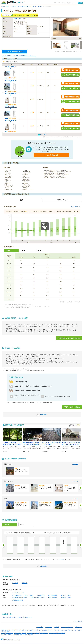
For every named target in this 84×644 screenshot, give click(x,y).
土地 (79, 630)
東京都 (35, 6)
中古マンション (61, 630)
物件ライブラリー (44, 633)
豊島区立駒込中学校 (18, 600)
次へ (80, 545)
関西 (21, 635)
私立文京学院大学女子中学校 (20, 598)
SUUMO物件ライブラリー (25, 6)
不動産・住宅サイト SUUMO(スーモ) (10, 630)
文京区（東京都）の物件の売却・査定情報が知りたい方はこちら (19, 56)
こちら (61, 560)
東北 (6, 635)
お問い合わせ (78, 627)
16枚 (6, 105)
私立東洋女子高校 (17, 595)
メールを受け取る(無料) (51, 155)
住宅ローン (37, 633)
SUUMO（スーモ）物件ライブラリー (13, 3)
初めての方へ (40, 627)
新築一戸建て (68, 630)
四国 (24, 635)
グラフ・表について (76, 207)
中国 (26, 635)
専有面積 (8, 251)
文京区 (40, 6)
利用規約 (57, 627)
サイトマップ (49, 627)
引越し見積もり (30, 633)
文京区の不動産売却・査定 (15, 52)
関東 (9, 635)
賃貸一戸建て (39, 630)
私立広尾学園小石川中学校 (38, 598)
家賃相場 (45, 630)
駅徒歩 (39, 251)
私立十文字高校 (29, 595)
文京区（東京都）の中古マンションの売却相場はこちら (17, 617)
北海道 (3, 635)
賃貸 (33, 15)
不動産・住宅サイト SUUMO (9, 6)
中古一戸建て (74, 630)
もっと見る (75, 464)
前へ (4, 545)
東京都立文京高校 (66, 595)
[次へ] (80, 488)
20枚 (6, 78)
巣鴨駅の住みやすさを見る (72, 407)
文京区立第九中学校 (66, 598)
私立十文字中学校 (53, 598)
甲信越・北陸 (13, 635)
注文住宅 (3, 633)
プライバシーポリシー (67, 627)
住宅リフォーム (9, 633)
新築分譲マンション (52, 630)
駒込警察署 (15, 583)
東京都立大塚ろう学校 (18, 593)
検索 (81, 3)
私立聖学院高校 (41, 595)
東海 (18, 635)
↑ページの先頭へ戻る (78, 621)
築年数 (23, 251)
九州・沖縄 (30, 635)
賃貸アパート (33, 630)
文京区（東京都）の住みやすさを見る (69, 338)
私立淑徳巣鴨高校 (53, 595)
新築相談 (24, 633)
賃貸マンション (26, 630)
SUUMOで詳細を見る (70, 75)
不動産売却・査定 (18, 633)
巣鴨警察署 (25, 583)
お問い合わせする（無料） (70, 70)
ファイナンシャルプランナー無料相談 (57, 633)
